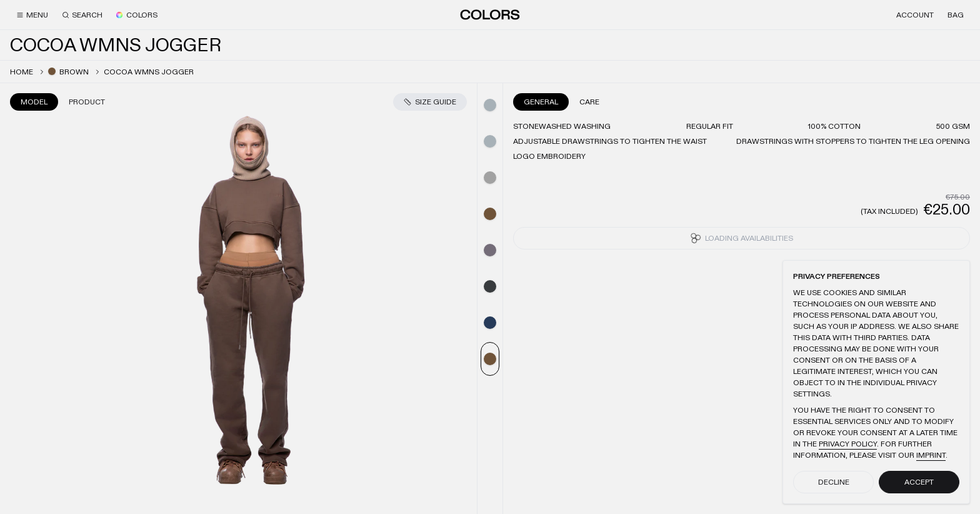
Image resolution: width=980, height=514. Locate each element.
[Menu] (32, 15)
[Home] (490, 14)
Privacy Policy (848, 444)
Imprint (931, 455)
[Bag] (956, 15)
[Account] (915, 15)
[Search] (82, 15)
